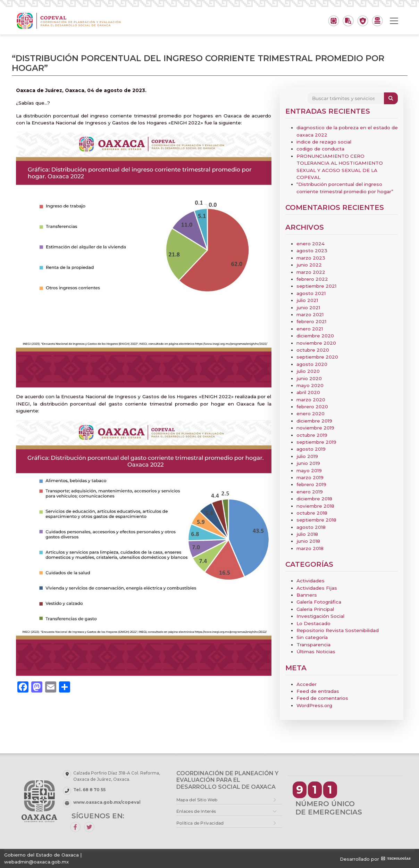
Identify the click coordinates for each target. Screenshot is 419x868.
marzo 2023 (311, 258)
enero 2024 (311, 244)
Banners (307, 595)
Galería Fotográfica (319, 602)
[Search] (346, 98)
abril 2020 (308, 392)
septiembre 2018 (316, 520)
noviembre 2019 (315, 428)
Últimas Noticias (316, 652)
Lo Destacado (313, 623)
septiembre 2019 (316, 442)
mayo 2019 (309, 470)
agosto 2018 (311, 527)
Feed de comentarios (322, 698)
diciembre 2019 (314, 421)
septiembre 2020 (317, 357)
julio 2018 (307, 534)
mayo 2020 (310, 385)
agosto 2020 (312, 364)
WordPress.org (314, 705)
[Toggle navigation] (394, 21)
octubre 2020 (313, 350)
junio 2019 (308, 463)
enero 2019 (310, 492)
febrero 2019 (311, 484)
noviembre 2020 (316, 343)
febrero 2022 (312, 279)
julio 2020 (308, 371)
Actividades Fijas (317, 588)
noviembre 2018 (315, 506)
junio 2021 (308, 308)
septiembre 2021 (316, 286)
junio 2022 (309, 265)
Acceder (307, 684)
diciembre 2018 (314, 499)
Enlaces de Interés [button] (196, 811)
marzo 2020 (311, 400)
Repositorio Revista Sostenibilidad (338, 630)
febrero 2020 (312, 407)
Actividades (311, 581)
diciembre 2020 (315, 336)
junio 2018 (308, 541)
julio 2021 (307, 300)
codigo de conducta (320, 149)
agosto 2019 (311, 449)
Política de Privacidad (200, 823)
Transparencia (313, 645)
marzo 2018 (310, 548)
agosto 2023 (312, 251)
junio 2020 (309, 378)
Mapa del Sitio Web (197, 800)
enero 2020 (311, 413)
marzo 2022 (311, 272)
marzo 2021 (310, 314)
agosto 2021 (311, 293)
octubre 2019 (312, 435)
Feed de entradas (318, 691)
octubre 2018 (312, 513)
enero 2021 (310, 329)
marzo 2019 (310, 477)
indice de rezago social (324, 142)
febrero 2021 (311, 321)
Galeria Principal (315, 609)
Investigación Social (320, 616)
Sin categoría (312, 637)
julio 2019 (307, 456)
